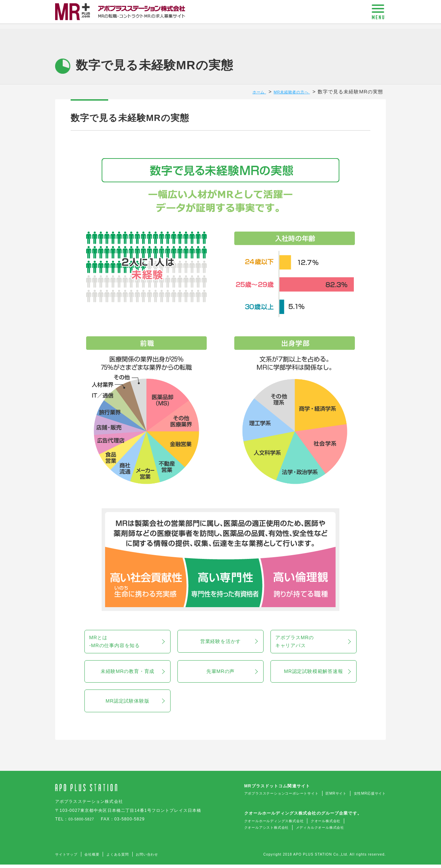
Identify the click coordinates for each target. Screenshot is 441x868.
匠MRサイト (327, 798)
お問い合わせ (162, 858)
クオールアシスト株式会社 (244, 831)
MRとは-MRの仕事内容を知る (134, 642)
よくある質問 (128, 858)
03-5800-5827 (84, 823)
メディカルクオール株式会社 (308, 831)
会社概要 (98, 858)
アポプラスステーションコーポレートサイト (263, 798)
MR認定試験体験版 (135, 704)
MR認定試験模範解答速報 (317, 673)
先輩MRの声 (232, 673)
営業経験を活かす (229, 642)
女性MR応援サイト (366, 798)
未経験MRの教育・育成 (132, 673)
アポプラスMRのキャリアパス (320, 642)
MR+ (121, 15)
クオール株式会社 (315, 825)
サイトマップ (69, 858)
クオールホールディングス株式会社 (254, 825)
